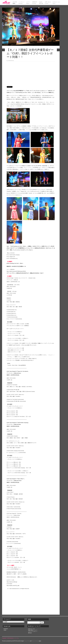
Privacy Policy (27, 641)
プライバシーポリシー (33, 631)
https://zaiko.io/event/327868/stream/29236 (16, 271)
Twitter (5, 630)
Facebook (6, 629)
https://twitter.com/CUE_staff (13, 586)
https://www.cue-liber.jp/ (12, 582)
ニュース (6, 45)
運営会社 (30, 633)
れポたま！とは (31, 629)
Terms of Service (35, 641)
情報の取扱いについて (33, 630)
